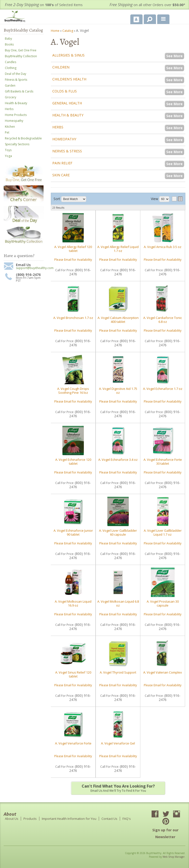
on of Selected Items (44, 5)
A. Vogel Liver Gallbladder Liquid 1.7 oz (163, 532)
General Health (67, 103)
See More (174, 56)
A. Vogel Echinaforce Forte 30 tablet (163, 462)
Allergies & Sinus (68, 55)
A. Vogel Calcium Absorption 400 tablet (118, 320)
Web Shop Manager (174, 857)
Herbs (58, 127)
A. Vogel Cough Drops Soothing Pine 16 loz (73, 391)
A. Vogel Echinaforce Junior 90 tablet (73, 532)
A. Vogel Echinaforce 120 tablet (73, 462)
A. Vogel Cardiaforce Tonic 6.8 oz (163, 320)
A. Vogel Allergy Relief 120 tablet (73, 249)
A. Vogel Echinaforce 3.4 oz (118, 460)
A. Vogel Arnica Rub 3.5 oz (163, 247)
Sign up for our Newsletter (165, 833)
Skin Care (61, 175)
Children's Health (69, 79)
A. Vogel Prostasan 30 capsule (163, 603)
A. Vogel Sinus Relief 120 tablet (73, 674)
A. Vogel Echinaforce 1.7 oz (163, 389)
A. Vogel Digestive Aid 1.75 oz (118, 391)
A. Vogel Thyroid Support (118, 672)
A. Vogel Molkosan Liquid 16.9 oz (73, 603)
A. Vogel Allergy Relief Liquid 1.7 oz (118, 249)
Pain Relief (62, 163)
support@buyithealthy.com (30, 268)
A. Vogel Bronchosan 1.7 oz (73, 318)
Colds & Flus (65, 91)
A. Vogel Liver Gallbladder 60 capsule (118, 532)
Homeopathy (64, 139)
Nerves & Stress (67, 151)
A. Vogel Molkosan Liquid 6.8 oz (118, 603)
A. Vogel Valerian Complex (163, 672)
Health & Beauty (68, 115)
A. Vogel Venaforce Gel (118, 743)
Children (61, 67)
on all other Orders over (147, 5)
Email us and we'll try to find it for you (118, 788)
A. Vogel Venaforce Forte (73, 743)
